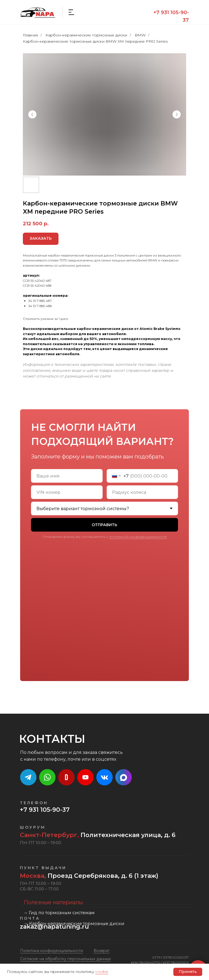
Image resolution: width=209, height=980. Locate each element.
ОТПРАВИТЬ (104, 525)
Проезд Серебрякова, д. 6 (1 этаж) (89, 876)
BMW (140, 35)
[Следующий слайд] (177, 114)
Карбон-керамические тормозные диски (86, 35)
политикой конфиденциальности (138, 537)
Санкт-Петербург (49, 835)
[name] (67, 476)
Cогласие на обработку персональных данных (65, 959)
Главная (30, 35)
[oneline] (67, 492)
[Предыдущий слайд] (32, 114)
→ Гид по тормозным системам (59, 913)
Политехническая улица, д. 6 (127, 835)
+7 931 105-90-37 (45, 810)
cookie (102, 972)
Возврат (102, 951)
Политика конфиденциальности (52, 951)
